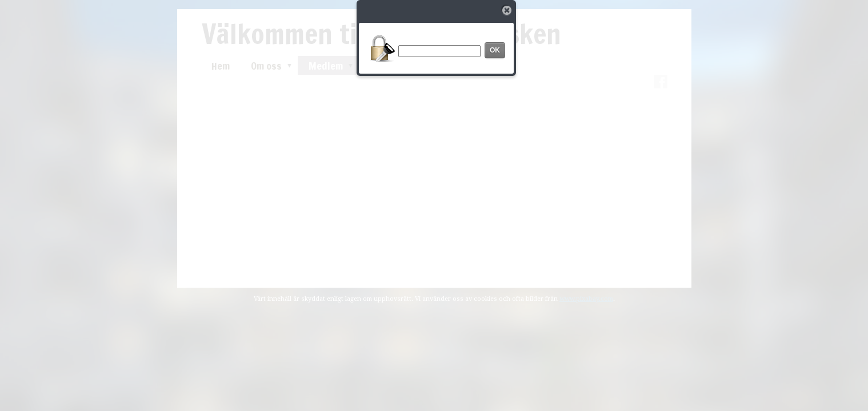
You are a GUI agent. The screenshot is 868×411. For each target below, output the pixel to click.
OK (495, 50)
